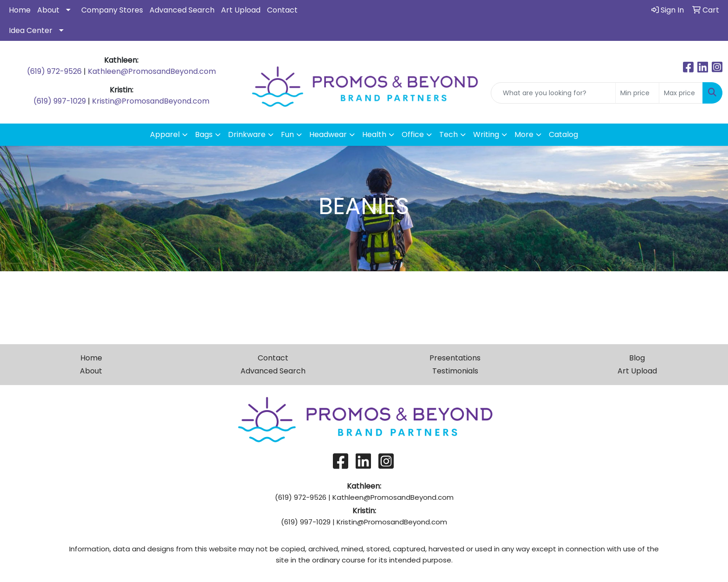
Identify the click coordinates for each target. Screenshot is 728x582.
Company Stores (112, 10)
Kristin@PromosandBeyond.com (151, 101)
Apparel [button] (165, 134)
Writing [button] (486, 134)
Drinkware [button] (247, 134)
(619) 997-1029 (60, 101)
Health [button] (374, 134)
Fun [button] (287, 134)
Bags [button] (204, 134)
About (48, 10)
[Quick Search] (553, 93)
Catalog (563, 134)
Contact (282, 10)
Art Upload (241, 10)
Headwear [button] (328, 134)
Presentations (455, 358)
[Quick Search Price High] (681, 93)
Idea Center (31, 30)
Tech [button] (448, 134)
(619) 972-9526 (54, 71)
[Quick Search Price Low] (637, 93)
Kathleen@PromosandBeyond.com (152, 71)
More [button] (524, 134)
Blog (637, 358)
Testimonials (455, 371)
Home (20, 10)
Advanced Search (182, 10)
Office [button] (413, 134)
